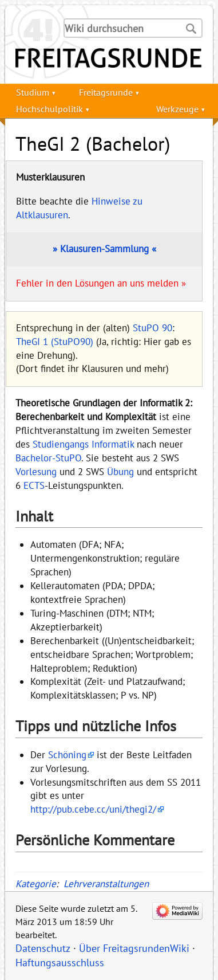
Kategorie (36, 884)
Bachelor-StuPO (48, 458)
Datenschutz (43, 948)
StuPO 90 (152, 328)
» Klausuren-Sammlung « (104, 249)
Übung (120, 472)
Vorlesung (36, 472)
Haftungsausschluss (60, 963)
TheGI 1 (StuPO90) (55, 342)
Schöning (67, 755)
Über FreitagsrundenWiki (134, 948)
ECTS (34, 485)
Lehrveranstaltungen (106, 884)
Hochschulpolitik (49, 109)
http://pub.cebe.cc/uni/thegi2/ (93, 809)
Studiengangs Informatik (83, 444)
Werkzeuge (177, 109)
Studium (33, 92)
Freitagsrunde (106, 92)
